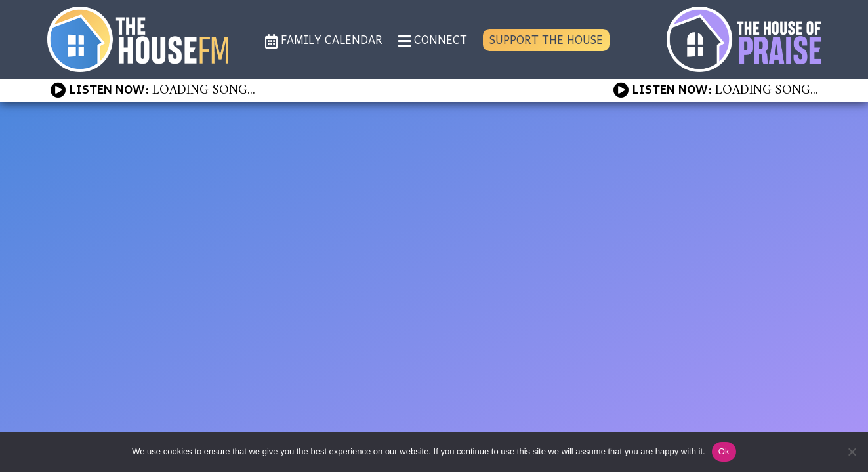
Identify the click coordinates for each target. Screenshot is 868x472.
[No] (852, 452)
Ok (724, 451)
